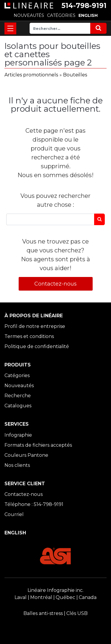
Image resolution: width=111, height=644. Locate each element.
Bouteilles (75, 75)
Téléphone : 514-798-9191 (34, 504)
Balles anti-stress (43, 613)
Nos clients (17, 465)
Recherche (18, 396)
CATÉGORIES (61, 15)
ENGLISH (88, 15)
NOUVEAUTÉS (29, 15)
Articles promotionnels (31, 75)
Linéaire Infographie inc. (55, 590)
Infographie (18, 435)
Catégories (17, 375)
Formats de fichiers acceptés (38, 445)
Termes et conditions (29, 336)
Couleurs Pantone (26, 455)
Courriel (14, 514)
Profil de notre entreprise (35, 326)
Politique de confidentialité (37, 346)
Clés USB (77, 613)
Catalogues (18, 406)
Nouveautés (19, 386)
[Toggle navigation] (10, 28)
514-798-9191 (84, 6)
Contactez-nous (55, 284)
